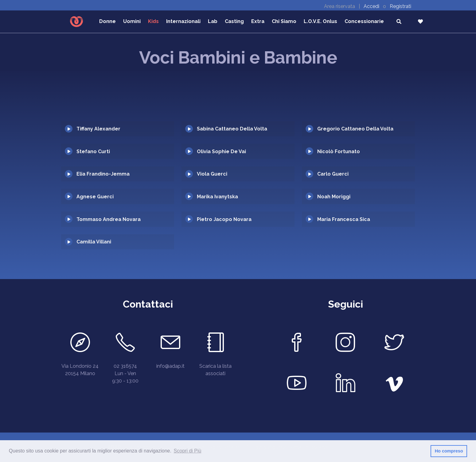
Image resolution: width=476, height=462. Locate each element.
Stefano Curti (93, 151)
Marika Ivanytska (217, 197)
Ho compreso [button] (449, 451)
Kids (153, 21)
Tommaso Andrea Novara (109, 219)
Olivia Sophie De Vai (221, 151)
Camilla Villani (94, 242)
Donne (107, 21)
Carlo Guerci (333, 174)
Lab (213, 21)
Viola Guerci (212, 174)
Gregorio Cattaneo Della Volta (355, 129)
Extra (258, 21)
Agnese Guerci (95, 197)
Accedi (372, 6)
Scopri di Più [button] (188, 451)
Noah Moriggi (334, 197)
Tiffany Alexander (98, 129)
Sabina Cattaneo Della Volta (232, 129)
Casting (234, 21)
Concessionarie (364, 21)
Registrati (400, 6)
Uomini (132, 21)
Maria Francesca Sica (344, 219)
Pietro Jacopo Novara (224, 219)
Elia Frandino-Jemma (103, 174)
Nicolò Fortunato (339, 151)
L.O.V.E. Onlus (320, 21)
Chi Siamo (284, 21)
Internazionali (183, 21)
